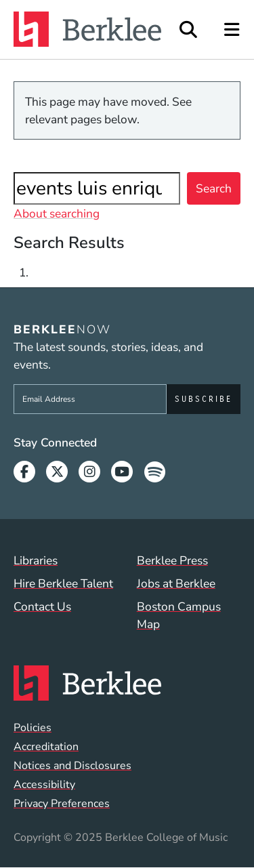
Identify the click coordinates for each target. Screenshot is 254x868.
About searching (57, 213)
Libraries (36, 560)
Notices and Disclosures (72, 766)
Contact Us (42, 606)
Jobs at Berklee (176, 583)
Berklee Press (172, 560)
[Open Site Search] (188, 29)
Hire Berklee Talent (63, 583)
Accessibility (44, 785)
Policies (33, 728)
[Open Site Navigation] (233, 29)
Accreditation (46, 747)
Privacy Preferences (62, 804)
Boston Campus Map (179, 615)
